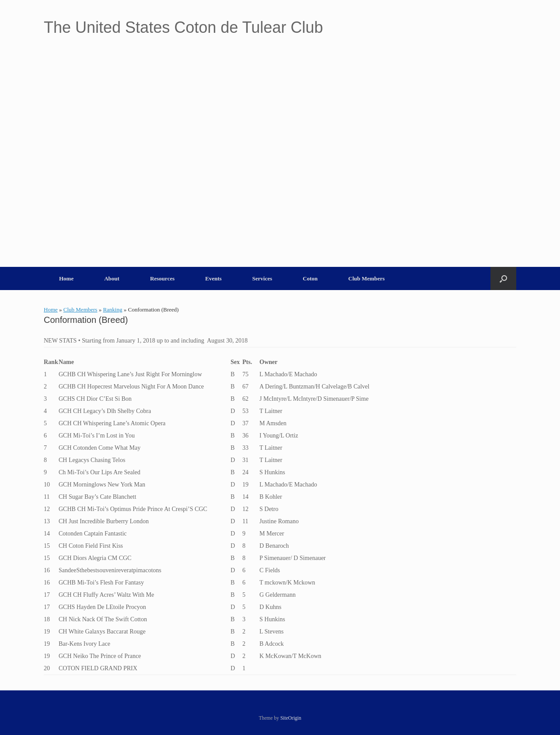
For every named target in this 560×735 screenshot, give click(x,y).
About (112, 278)
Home (66, 278)
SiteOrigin (291, 718)
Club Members (366, 278)
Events (213, 278)
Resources (162, 278)
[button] (503, 278)
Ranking (112, 310)
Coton (310, 278)
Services (262, 278)
